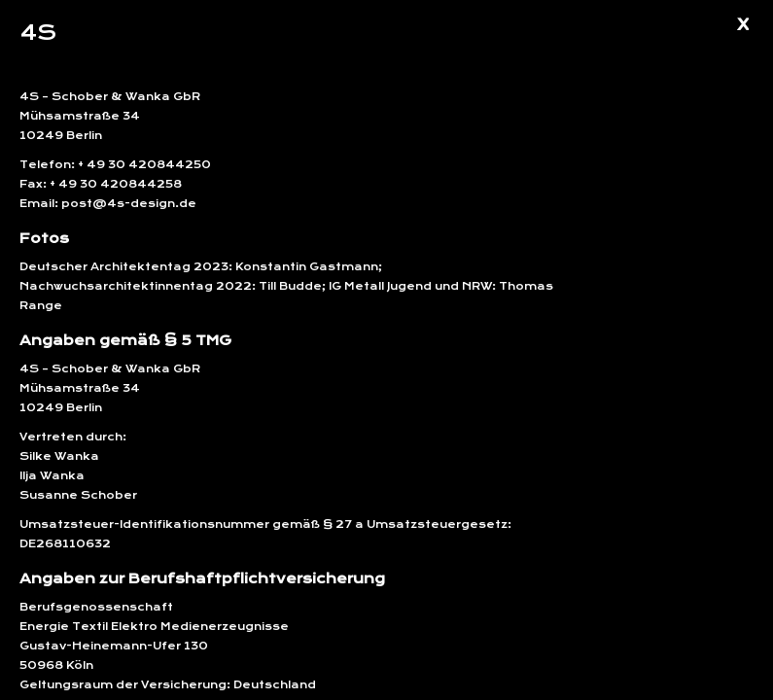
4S (38, 33)
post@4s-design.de (127, 204)
